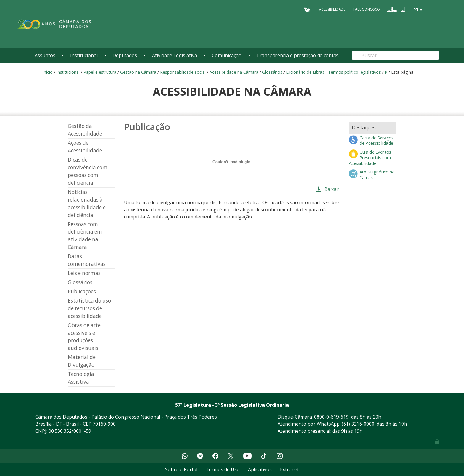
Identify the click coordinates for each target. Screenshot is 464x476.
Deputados (125, 55)
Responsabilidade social (183, 72)
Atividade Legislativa (175, 55)
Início (48, 72)
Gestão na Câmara (138, 72)
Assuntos (45, 55)
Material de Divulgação (82, 361)
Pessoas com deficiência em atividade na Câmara (85, 236)
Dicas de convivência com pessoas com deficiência (88, 171)
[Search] (395, 55)
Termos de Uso (223, 469)
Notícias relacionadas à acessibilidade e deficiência (87, 204)
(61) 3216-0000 (358, 424)
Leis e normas (84, 273)
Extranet (289, 469)
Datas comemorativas (87, 260)
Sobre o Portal (181, 469)
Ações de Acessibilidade (85, 147)
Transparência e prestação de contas (297, 55)
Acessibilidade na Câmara (234, 72)
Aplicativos (260, 469)
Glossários (272, 72)
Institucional (84, 55)
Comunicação (227, 55)
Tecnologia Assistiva (81, 378)
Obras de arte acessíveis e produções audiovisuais (84, 337)
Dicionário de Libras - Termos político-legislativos (333, 72)
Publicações (82, 291)
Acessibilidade (332, 9)
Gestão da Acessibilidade (85, 130)
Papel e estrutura (100, 72)
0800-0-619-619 (331, 417)
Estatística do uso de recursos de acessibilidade (89, 308)
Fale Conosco (367, 9)
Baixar (331, 189)
